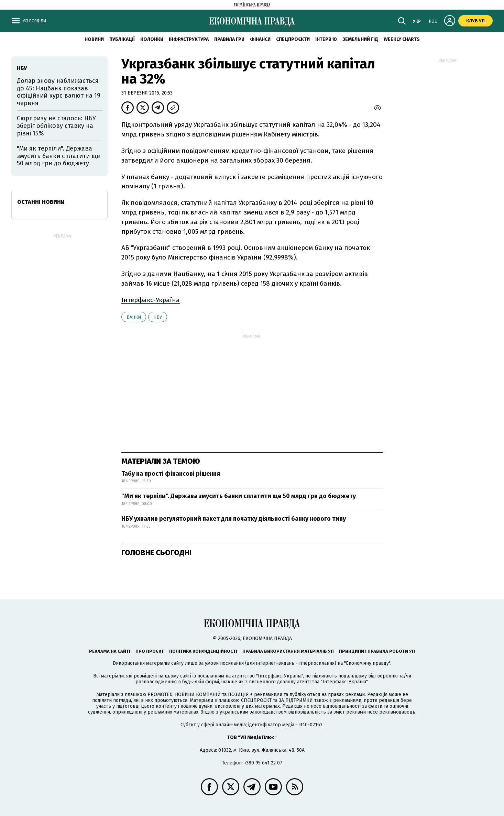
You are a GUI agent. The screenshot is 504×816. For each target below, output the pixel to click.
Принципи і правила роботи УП (377, 651)
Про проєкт (150, 651)
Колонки (152, 39)
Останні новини (41, 202)
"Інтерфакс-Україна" (280, 676)
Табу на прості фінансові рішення (171, 474)
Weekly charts (402, 39)
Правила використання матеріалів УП (288, 651)
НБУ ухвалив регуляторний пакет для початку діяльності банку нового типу (234, 519)
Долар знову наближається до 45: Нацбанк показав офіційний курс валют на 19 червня (59, 92)
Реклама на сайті (110, 651)
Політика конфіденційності (203, 651)
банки (134, 317)
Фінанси (260, 39)
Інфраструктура (189, 39)
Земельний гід (360, 39)
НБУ (158, 317)
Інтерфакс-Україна (151, 300)
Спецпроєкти (293, 39)
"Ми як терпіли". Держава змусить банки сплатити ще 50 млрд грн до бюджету (239, 496)
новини (94, 39)
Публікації (122, 39)
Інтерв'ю (326, 39)
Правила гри (229, 39)
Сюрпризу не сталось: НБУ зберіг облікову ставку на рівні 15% (56, 126)
